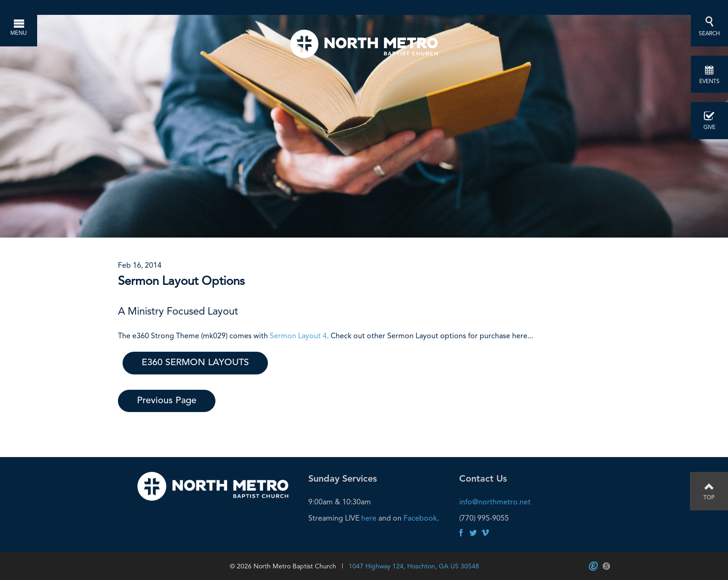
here (369, 518)
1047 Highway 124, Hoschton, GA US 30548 (414, 566)
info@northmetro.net (495, 502)
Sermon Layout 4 (298, 336)
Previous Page (167, 401)
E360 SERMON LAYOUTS (195, 363)
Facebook (420, 518)
